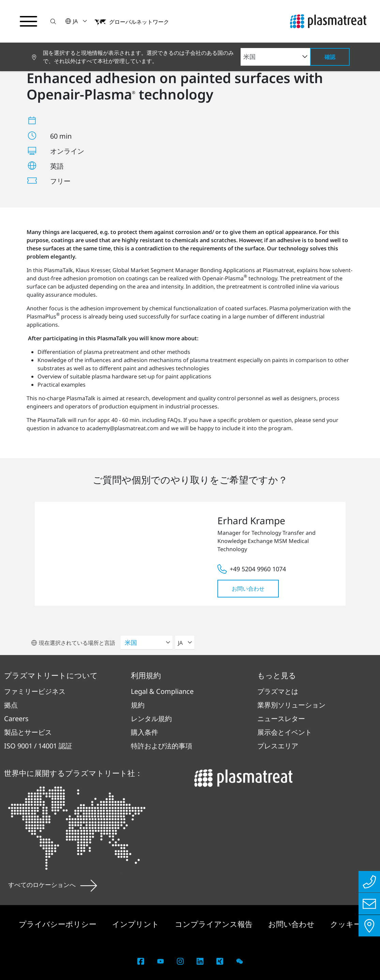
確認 (330, 57)
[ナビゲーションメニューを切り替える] (29, 21)
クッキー (346, 924)
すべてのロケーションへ (53, 885)
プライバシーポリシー (59, 924)
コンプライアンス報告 (215, 924)
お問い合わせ (248, 589)
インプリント (137, 924)
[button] (54, 21)
